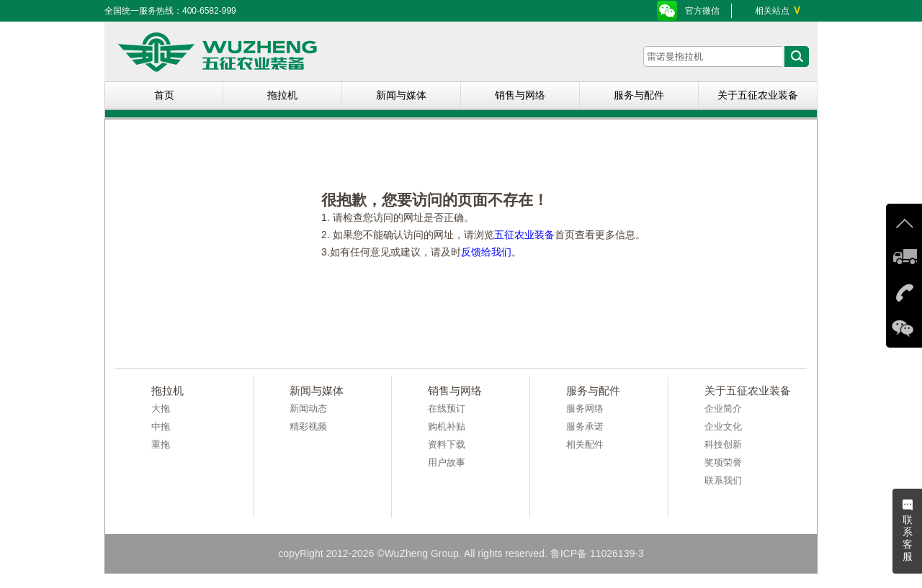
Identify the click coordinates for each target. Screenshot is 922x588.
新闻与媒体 (401, 95)
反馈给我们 (486, 252)
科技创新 (723, 444)
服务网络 (585, 408)
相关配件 (585, 444)
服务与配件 (639, 95)
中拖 (161, 426)
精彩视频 (308, 426)
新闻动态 (308, 408)
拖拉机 (282, 95)
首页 (164, 95)
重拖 (161, 444)
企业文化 (723, 426)
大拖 (161, 408)
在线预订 (447, 408)
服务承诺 (585, 426)
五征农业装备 (524, 235)
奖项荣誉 (723, 462)
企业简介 (723, 408)
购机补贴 (447, 426)
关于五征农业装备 (758, 95)
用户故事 (447, 462)
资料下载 (447, 444)
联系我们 (723, 480)
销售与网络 (520, 95)
